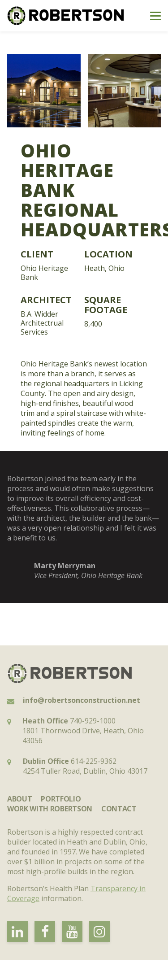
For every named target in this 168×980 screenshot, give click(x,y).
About (19, 799)
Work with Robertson (50, 809)
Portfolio (61, 799)
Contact (119, 809)
